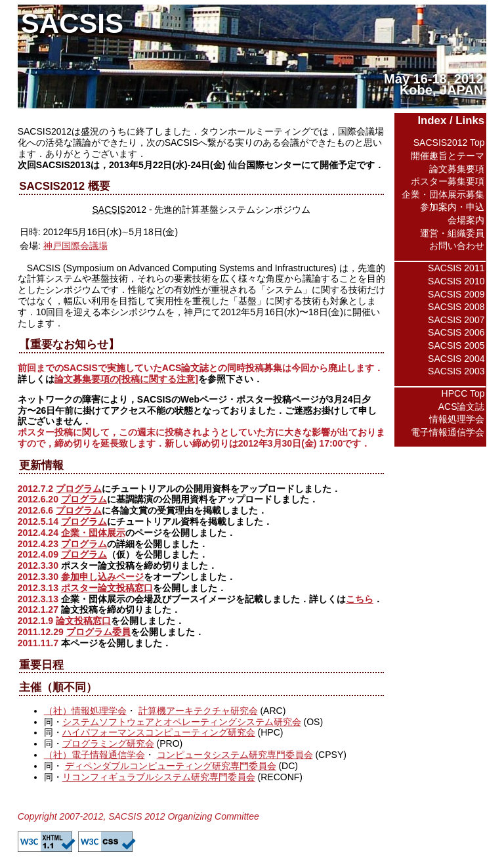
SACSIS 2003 (456, 371)
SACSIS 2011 (456, 268)
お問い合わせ (457, 246)
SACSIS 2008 (456, 307)
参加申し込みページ (102, 577)
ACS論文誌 (462, 407)
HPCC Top (463, 393)
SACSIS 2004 (456, 359)
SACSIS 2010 (456, 281)
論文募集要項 (457, 169)
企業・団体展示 (93, 533)
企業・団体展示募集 (443, 194)
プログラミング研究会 (108, 743)
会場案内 (466, 220)
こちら (360, 599)
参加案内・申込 (452, 207)
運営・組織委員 (452, 233)
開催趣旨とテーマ (448, 156)
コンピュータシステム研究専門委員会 (235, 755)
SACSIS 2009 (456, 294)
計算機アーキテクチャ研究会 (198, 711)
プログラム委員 (98, 632)
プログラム (79, 489)
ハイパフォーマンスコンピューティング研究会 (159, 732)
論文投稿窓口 (83, 621)
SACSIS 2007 (456, 320)
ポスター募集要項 (448, 181)
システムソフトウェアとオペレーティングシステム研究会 (182, 722)
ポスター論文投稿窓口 (107, 588)
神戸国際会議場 (75, 246)
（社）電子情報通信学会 (94, 755)
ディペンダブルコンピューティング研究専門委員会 (171, 766)
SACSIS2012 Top (449, 143)
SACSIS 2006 (456, 332)
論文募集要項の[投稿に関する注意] (126, 379)
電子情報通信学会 (448, 432)
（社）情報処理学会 (85, 711)
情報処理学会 (457, 419)
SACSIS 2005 (456, 345)
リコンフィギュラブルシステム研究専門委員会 (159, 777)
